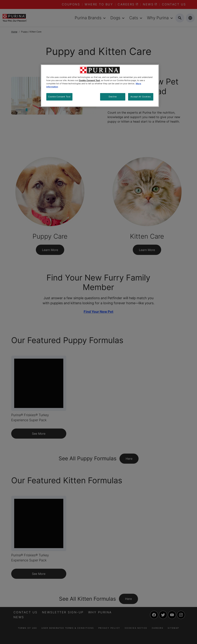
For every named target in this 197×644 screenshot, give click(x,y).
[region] (100, 86)
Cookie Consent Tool (59, 97)
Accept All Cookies (141, 97)
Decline (113, 97)
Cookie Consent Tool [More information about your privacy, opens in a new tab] (89, 80)
